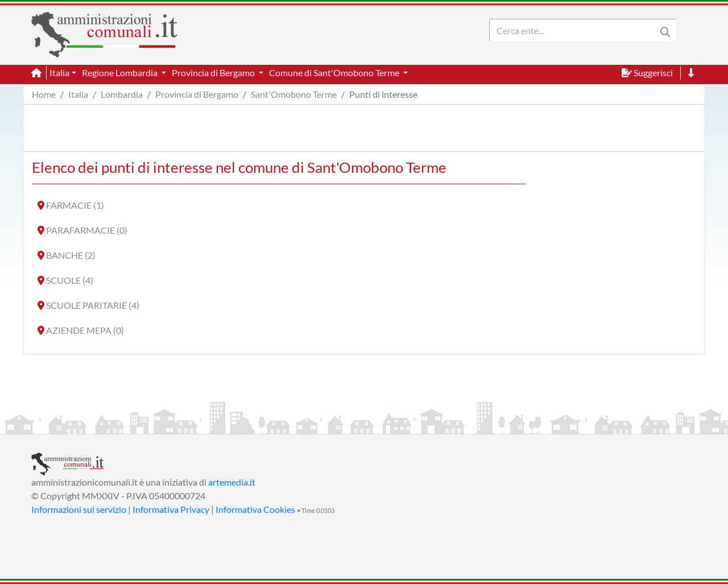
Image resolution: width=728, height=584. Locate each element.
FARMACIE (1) (75, 205)
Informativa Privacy (171, 509)
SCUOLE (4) (70, 280)
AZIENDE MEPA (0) (85, 330)
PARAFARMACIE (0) (87, 230)
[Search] (575, 30)
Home (44, 94)
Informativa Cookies (255, 509)
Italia (78, 94)
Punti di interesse (383, 94)
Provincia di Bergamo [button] (214, 73)
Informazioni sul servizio (79, 509)
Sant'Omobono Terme (294, 94)
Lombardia (122, 94)
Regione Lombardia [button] (121, 73)
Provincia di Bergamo (197, 94)
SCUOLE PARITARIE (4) (93, 305)
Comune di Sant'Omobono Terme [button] (335, 73)
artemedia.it (232, 482)
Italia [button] (59, 73)
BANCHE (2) (71, 255)
